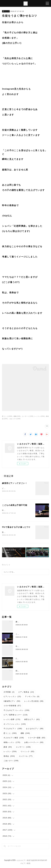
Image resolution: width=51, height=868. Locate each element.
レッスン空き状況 (34, 702)
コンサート (23, 748)
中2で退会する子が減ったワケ (16, 528)
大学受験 (9, 693)
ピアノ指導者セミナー (16, 715)
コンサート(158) (28, 416)
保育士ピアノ (32, 720)
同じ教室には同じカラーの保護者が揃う (32, 671)
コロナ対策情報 (12, 706)
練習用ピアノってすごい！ (15, 483)
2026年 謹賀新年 (23, 659)
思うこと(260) (7, 416)
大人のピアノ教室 (14, 738)
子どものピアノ (13, 729)
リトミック (27, 752)
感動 (25, 734)
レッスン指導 (12, 720)
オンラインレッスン (15, 725)
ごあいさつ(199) (15, 419)
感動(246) (17, 416)
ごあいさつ (11, 761)
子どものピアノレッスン (16, 711)
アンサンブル (32, 697)
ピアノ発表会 (26, 693)
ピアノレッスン (12, 697)
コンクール (26, 757)
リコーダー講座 (37, 738)
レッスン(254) (40, 416)
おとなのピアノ (35, 729)
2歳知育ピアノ (12, 702)
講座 (8, 748)
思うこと (6, 11)
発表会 (9, 757)
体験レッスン (12, 743)
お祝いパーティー (34, 743)
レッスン (10, 752)
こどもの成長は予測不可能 (15, 505)
